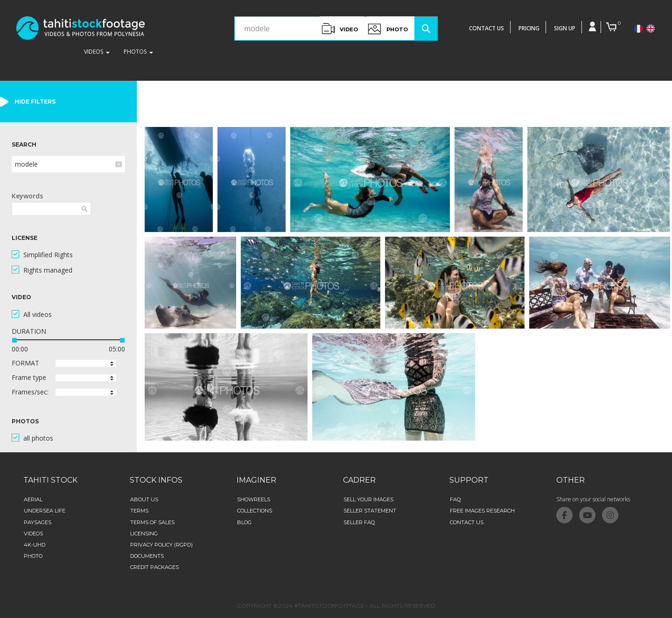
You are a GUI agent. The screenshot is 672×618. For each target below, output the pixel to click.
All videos (38, 314)
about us (144, 499)
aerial (33, 499)
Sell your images (368, 499)
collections (255, 511)
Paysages (38, 522)
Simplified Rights (48, 255)
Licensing (144, 534)
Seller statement (370, 511)
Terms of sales (152, 522)
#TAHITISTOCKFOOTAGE (329, 606)
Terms (139, 511)
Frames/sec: (30, 392)
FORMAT (25, 363)
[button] (86, 363)
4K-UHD (35, 545)
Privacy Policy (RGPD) (161, 545)
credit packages (154, 567)
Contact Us (467, 522)
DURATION (29, 331)
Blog (244, 522)
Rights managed (48, 270)
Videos (33, 534)
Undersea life (45, 511)
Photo (33, 556)
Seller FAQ (359, 522)
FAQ (455, 499)
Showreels (254, 499)
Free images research (482, 511)
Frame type (29, 377)
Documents (147, 556)
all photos (38, 438)
